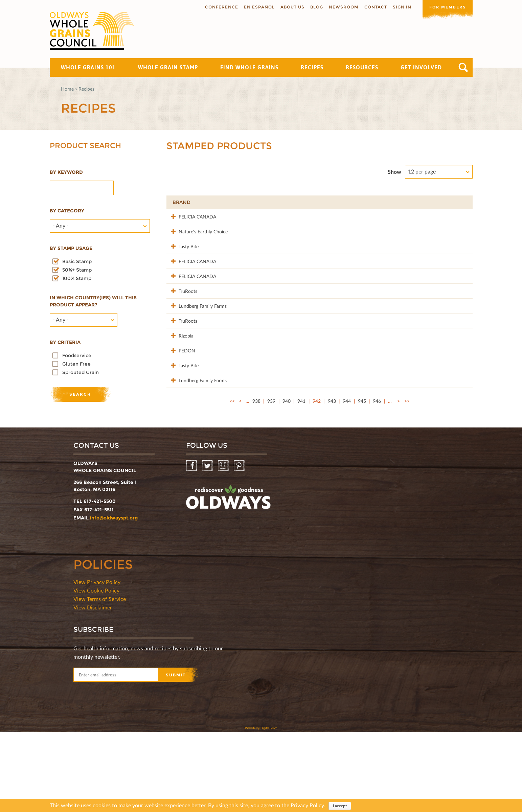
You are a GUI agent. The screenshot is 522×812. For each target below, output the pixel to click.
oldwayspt (228, 580)
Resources (362, 67)
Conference (218, 7)
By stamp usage (71, 248)
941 (301, 486)
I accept (340, 806)
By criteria (65, 342)
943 (332, 486)
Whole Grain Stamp (168, 67)
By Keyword (66, 172)
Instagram (224, 546)
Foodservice (77, 355)
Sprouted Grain (81, 372)
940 (287, 486)
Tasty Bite (183, 260)
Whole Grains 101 (88, 67)
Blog (313, 7)
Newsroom (340, 7)
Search (463, 67)
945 (362, 486)
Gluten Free (76, 364)
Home (67, 89)
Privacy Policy (307, 805)
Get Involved (421, 67)
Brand (181, 202)
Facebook (192, 546)
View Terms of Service (100, 679)
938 (256, 486)
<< (232, 486)
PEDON (181, 414)
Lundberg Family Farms (197, 348)
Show (394, 172)
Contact (372, 7)
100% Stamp (77, 278)
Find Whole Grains (249, 67)
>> (407, 486)
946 (377, 486)
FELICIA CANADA (191, 216)
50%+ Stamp (77, 270)
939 (271, 486)
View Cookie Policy (96, 670)
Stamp (387, 202)
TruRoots (182, 326)
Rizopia (180, 392)
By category (67, 211)
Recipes (312, 67)
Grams (424, 202)
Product (246, 202)
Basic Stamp (77, 261)
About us (288, 7)
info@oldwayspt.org (114, 598)
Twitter (208, 546)
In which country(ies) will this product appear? (93, 301)
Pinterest (240, 546)
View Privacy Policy (97, 662)
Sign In (398, 7)
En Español (255, 7)
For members (446, 7)
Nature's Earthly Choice (197, 238)
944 (347, 486)
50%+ (456, 202)
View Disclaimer (93, 687)
